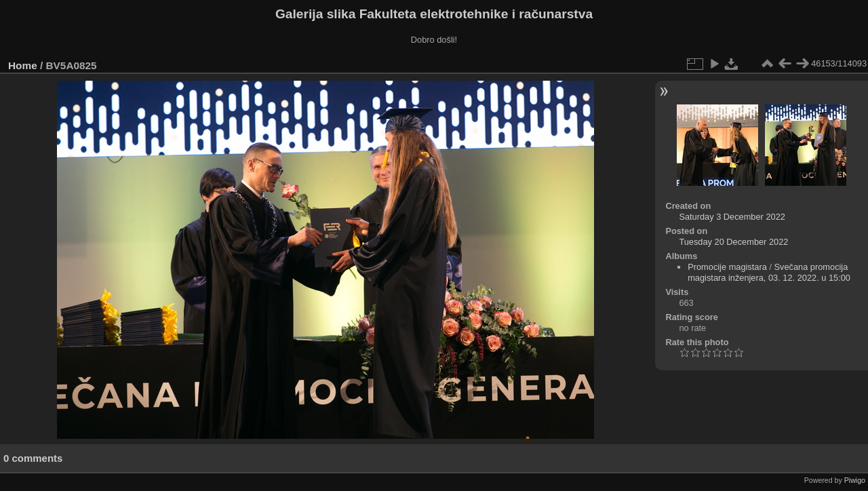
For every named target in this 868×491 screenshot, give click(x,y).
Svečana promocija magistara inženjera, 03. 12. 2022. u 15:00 (769, 272)
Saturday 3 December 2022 (732, 217)
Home (23, 65)
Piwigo (855, 480)
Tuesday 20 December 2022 (733, 242)
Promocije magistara (727, 267)
